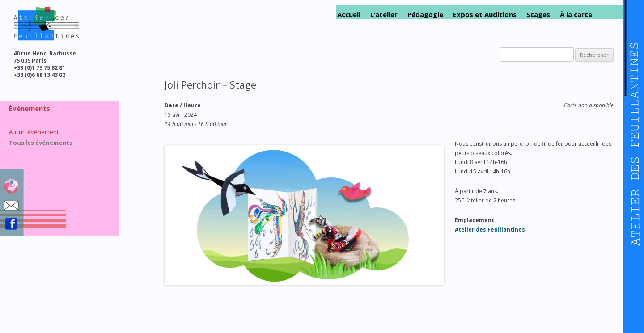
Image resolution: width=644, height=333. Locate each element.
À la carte (576, 15)
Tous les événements (41, 143)
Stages (538, 15)
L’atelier (384, 15)
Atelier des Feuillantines (490, 230)
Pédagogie (425, 15)
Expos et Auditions (485, 15)
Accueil (349, 15)
